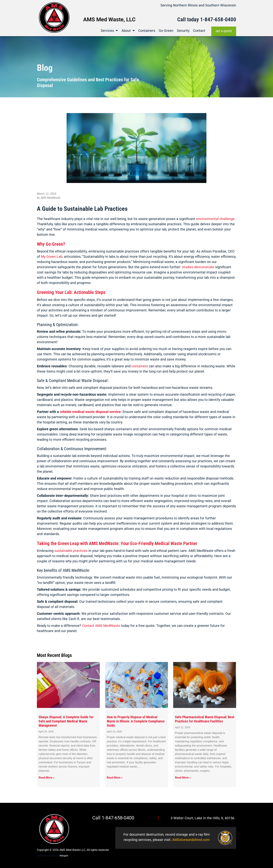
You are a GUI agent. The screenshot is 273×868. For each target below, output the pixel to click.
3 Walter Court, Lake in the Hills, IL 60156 (202, 818)
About (128, 30)
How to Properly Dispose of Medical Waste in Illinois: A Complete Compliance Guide (136, 721)
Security (183, 30)
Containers (147, 30)
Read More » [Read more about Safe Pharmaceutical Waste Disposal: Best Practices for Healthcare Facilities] (183, 778)
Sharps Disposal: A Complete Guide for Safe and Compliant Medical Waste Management (66, 721)
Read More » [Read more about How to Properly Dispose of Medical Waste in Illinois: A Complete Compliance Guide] (115, 778)
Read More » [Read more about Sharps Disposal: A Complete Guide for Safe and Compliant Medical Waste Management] (47, 778)
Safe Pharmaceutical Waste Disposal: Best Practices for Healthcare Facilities (205, 719)
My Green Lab (52, 257)
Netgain (64, 856)
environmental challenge (215, 219)
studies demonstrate (198, 267)
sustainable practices (71, 551)
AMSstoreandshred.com (191, 840)
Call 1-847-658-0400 (113, 818)
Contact (199, 30)
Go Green (166, 30)
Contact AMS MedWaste (101, 626)
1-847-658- (213, 19)
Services (109, 30)
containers (140, 366)
